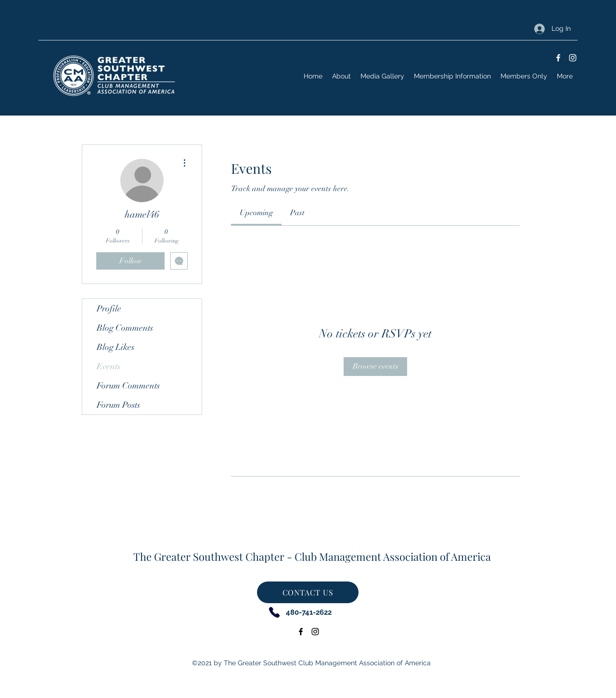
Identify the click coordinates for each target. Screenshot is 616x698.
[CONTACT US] (308, 592)
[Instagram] (573, 58)
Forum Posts (118, 405)
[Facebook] (558, 58)
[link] (256, 213)
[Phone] (274, 612)
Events (109, 366)
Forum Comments (128, 386)
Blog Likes (115, 347)
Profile (109, 309)
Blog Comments (125, 328)
